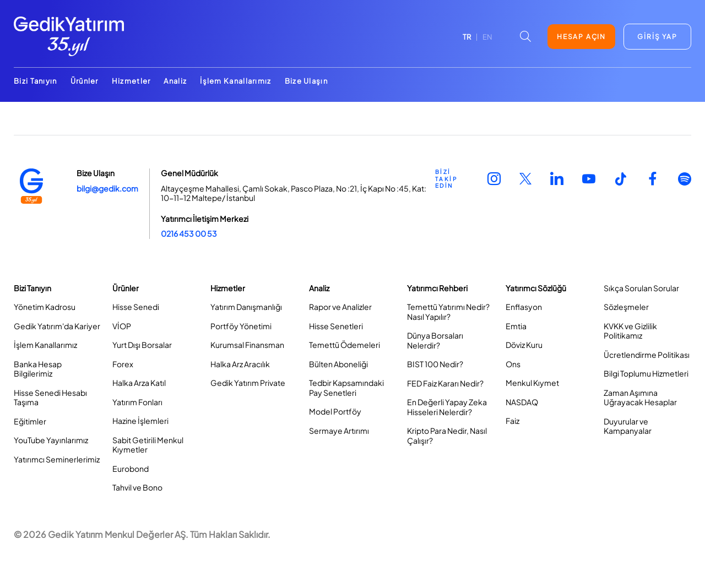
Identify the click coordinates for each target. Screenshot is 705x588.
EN (487, 37)
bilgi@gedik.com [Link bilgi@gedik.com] (107, 188)
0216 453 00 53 (189, 233)
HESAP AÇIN (581, 37)
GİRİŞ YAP (657, 37)
